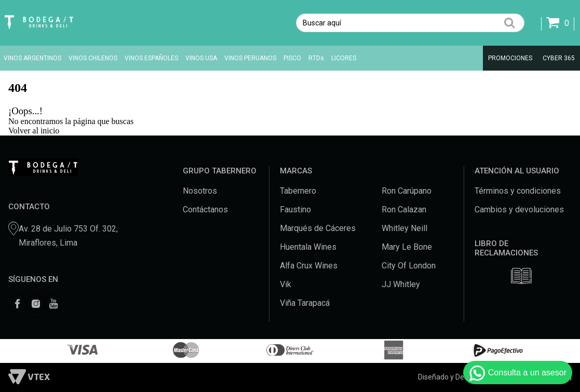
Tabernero (298, 191)
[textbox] (410, 23)
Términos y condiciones (518, 191)
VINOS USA (201, 58)
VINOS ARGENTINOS (32, 58)
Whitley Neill (404, 228)
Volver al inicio (34, 131)
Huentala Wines (308, 247)
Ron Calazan (404, 209)
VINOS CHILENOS (93, 58)
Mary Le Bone (407, 247)
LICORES (344, 58)
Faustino (295, 209)
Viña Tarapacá (305, 303)
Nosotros (200, 191)
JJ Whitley (401, 284)
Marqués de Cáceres (318, 228)
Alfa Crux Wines (309, 266)
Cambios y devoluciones (519, 209)
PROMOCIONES (510, 58)
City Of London (409, 266)
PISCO (292, 58)
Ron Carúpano (407, 191)
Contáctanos (205, 209)
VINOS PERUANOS (250, 58)
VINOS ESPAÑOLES (151, 58)
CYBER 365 (559, 58)
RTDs (316, 58)
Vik (286, 284)
